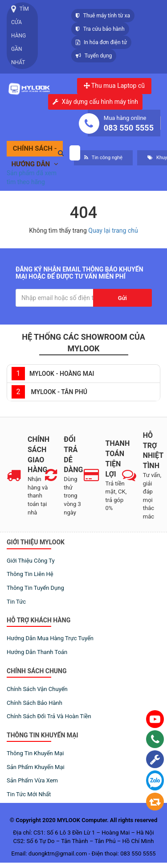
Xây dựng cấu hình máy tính (100, 102)
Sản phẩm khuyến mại (36, 767)
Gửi (122, 298)
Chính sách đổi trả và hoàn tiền (49, 716)
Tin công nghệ (103, 158)
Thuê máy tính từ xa (103, 16)
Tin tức (16, 602)
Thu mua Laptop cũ (114, 86)
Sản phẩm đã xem (32, 173)
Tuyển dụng (94, 56)
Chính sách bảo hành (35, 703)
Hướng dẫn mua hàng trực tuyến (50, 638)
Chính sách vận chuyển (37, 689)
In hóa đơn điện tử (101, 42)
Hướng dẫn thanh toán (37, 652)
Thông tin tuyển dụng (35, 588)
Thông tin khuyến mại (35, 753)
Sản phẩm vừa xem (32, 780)
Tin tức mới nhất (29, 794)
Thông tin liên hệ (30, 574)
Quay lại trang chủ (113, 230)
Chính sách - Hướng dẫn (35, 150)
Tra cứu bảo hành (100, 29)
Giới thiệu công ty (31, 561)
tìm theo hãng (26, 182)
